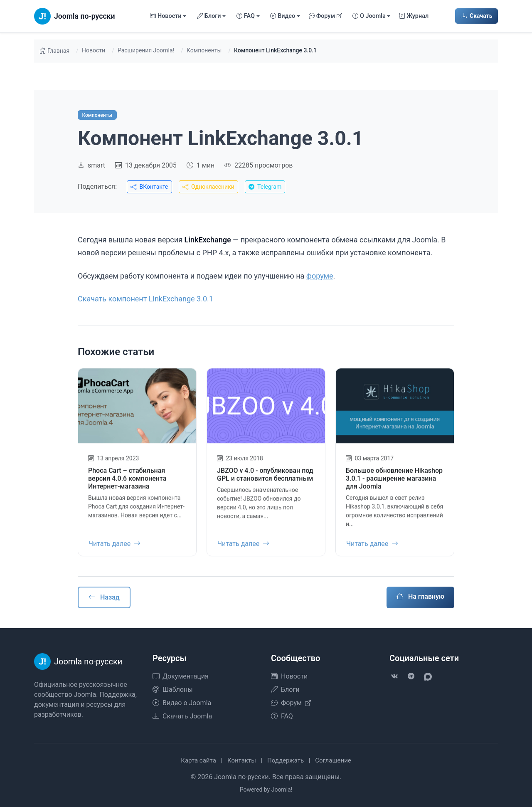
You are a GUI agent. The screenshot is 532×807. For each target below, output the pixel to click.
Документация (181, 676)
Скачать (477, 16)
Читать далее (115, 548)
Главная (54, 51)
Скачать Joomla (182, 716)
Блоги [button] (209, 16)
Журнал (414, 16)
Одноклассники (208, 187)
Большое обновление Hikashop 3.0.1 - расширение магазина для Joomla (394, 483)
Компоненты (204, 50)
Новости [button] (166, 16)
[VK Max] (428, 676)
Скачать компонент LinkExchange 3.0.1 (145, 299)
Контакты (242, 760)
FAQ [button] (246, 16)
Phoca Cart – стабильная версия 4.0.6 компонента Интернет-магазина (127, 483)
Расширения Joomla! (146, 50)
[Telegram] (411, 676)
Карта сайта (198, 760)
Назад (104, 597)
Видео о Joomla (182, 703)
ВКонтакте (149, 187)
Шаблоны (173, 690)
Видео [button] (283, 16)
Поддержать (286, 760)
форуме (320, 276)
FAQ (282, 716)
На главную (420, 596)
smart (96, 165)
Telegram (265, 187)
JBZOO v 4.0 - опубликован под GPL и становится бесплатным (265, 479)
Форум (326, 16)
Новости (94, 50)
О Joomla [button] (369, 16)
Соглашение (333, 760)
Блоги (285, 690)
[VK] (394, 676)
